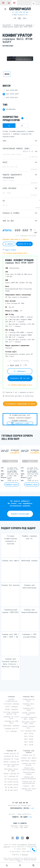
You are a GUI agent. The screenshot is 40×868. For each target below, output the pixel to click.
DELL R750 (29, 733)
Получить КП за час (20, 378)
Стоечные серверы (11, 704)
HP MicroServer (11, 779)
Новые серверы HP (11, 773)
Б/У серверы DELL (29, 731)
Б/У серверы (11, 731)
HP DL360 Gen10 (11, 785)
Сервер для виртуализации (29, 769)
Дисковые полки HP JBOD (11, 770)
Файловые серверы (11, 726)
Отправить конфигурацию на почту (21, 385)
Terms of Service (30, 860)
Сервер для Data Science (29, 789)
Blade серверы (11, 709)
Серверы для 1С (11, 728)
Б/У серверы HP (11, 776)
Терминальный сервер (29, 773)
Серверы (11, 697)
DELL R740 (29, 736)
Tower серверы (11, 707)
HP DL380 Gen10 (11, 782)
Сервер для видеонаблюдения (29, 778)
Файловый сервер (29, 761)
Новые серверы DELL (29, 727)
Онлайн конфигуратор (11, 700)
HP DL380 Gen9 (11, 787)
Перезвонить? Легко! (20, 808)
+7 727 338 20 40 (20, 12)
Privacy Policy (15, 860)
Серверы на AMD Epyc (11, 722)
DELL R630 (29, 745)
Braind (25, 854)
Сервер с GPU (29, 786)
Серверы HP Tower (11, 759)
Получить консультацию (20, 514)
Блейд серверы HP (11, 762)
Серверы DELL (29, 697)
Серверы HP (11, 751)
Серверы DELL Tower (29, 709)
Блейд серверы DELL (29, 714)
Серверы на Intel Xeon (11, 717)
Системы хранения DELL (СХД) (29, 718)
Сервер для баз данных (29, 764)
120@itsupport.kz (20, 15)
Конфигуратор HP (11, 753)
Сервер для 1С (29, 755)
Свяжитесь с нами (20, 423)
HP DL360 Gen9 (11, 790)
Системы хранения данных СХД (11, 713)
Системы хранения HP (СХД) (11, 765)
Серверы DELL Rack (29, 705)
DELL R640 (29, 739)
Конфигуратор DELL (29, 700)
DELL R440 (29, 742)
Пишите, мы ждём (20, 817)
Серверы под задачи (29, 751)
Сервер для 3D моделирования (29, 782)
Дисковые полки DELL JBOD (29, 723)
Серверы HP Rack (11, 756)
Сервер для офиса (29, 758)
